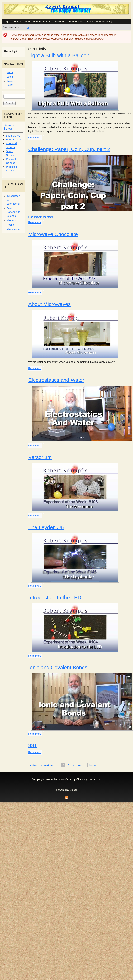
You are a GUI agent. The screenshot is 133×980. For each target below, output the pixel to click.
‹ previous (47, 765)
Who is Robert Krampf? (38, 21)
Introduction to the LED (55, 597)
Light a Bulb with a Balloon (59, 55)
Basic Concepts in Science (13, 212)
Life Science (13, 136)
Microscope (13, 229)
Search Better (9, 127)
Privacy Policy (104, 21)
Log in (7, 21)
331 (33, 745)
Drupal (73, 790)
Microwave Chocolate (53, 234)
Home (17, 21)
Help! (90, 21)
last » (92, 765)
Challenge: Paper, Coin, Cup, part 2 (69, 149)
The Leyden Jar (46, 527)
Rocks (10, 225)
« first (34, 765)
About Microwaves (49, 304)
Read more (35, 137)
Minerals (11, 220)
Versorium (40, 457)
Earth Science (14, 140)
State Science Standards (69, 21)
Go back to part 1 (42, 217)
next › (82, 765)
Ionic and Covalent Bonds (58, 667)
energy (26, 27)
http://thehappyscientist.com (86, 779)
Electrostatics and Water (56, 380)
